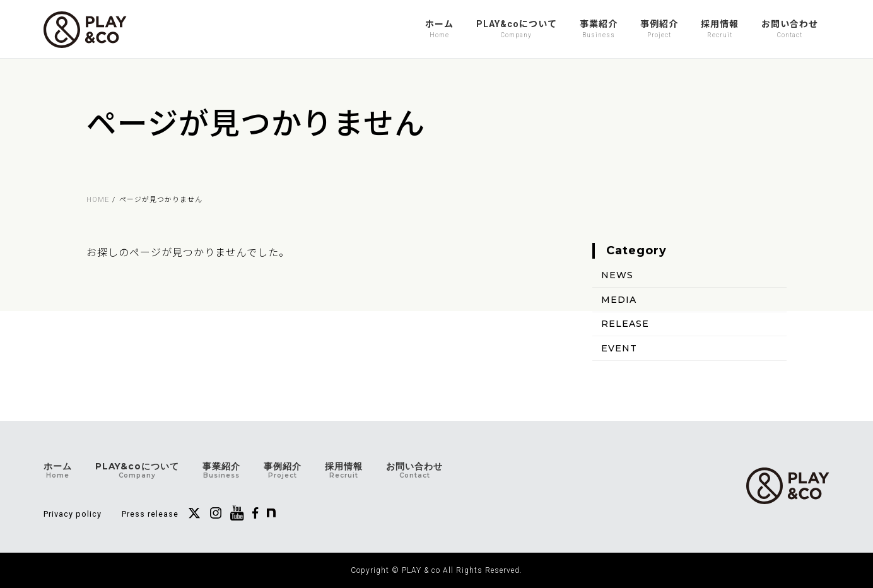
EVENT (619, 348)
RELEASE (625, 324)
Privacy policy (73, 514)
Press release (150, 514)
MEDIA (619, 299)
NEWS (617, 275)
